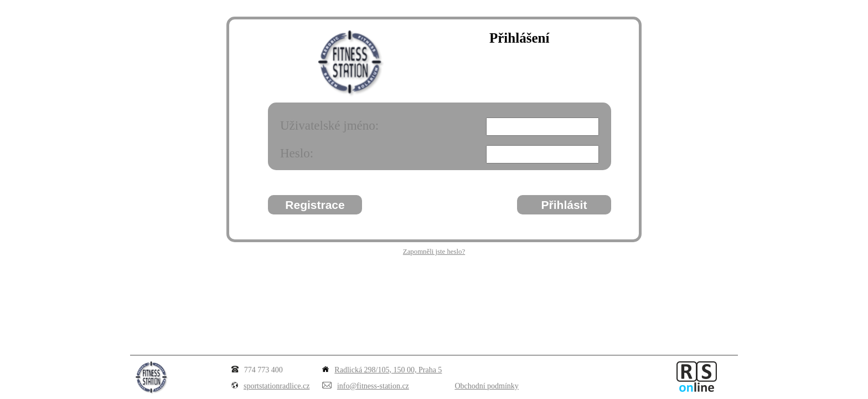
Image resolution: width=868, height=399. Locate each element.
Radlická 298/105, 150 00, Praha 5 (388, 370)
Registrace (315, 205)
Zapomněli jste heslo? (434, 252)
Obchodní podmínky (487, 386)
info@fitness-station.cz (373, 386)
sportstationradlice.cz (277, 386)
